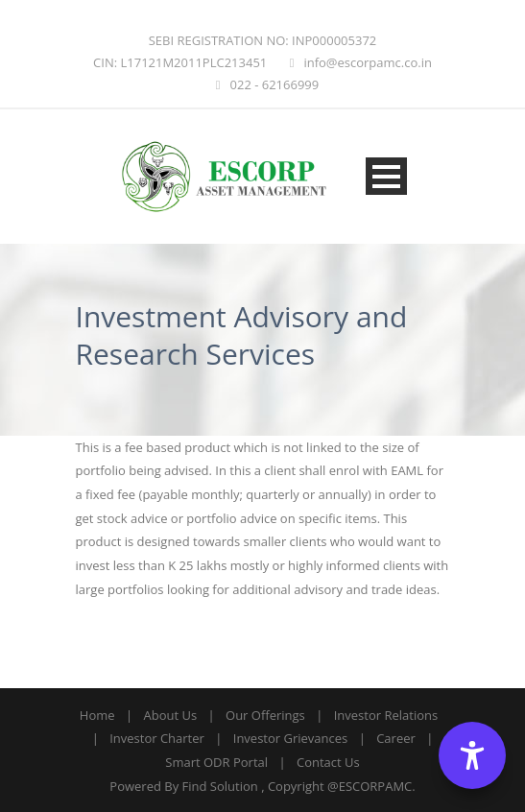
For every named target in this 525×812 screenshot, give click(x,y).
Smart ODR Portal (216, 762)
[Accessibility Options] (472, 755)
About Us (170, 715)
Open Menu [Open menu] (386, 176)
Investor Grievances (291, 738)
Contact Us (328, 762)
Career (396, 738)
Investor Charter (157, 738)
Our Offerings (265, 715)
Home (97, 715)
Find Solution (220, 786)
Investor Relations (386, 715)
